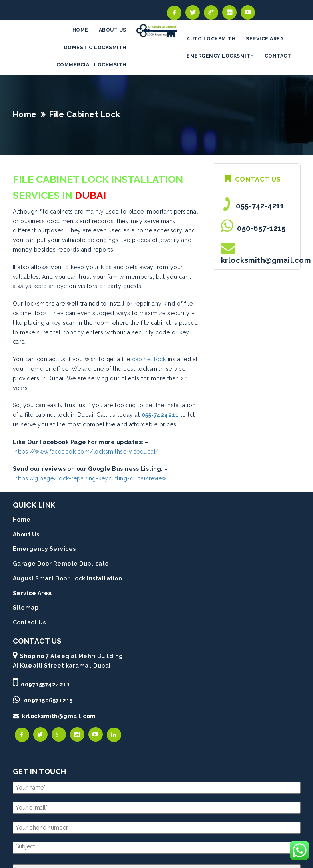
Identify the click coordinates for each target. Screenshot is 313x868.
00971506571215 (48, 700)
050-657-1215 (259, 228)
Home (25, 114)
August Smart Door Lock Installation (68, 578)
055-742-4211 (258, 206)
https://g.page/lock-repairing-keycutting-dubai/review (91, 478)
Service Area (32, 593)
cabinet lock (149, 359)
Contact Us (29, 622)
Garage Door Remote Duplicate (61, 564)
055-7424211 (160, 415)
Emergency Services (44, 549)
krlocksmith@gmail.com (266, 260)
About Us (26, 534)
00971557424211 (45, 684)
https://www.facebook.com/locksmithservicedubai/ (87, 452)
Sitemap (26, 608)
